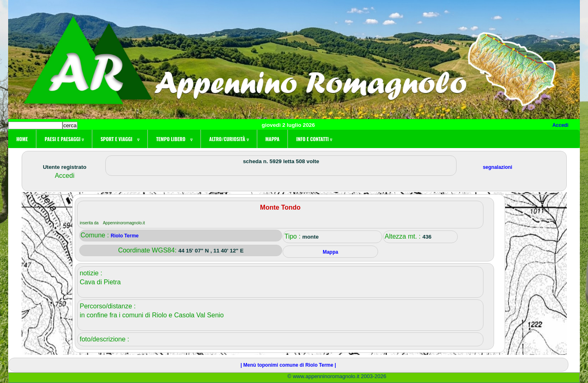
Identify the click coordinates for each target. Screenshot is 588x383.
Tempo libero (174, 139)
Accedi (560, 125)
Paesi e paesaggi (64, 139)
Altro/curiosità (229, 139)
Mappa (273, 139)
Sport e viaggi (120, 139)
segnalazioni (497, 167)
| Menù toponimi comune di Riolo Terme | (288, 365)
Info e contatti (314, 139)
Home (22, 139)
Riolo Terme (125, 236)
